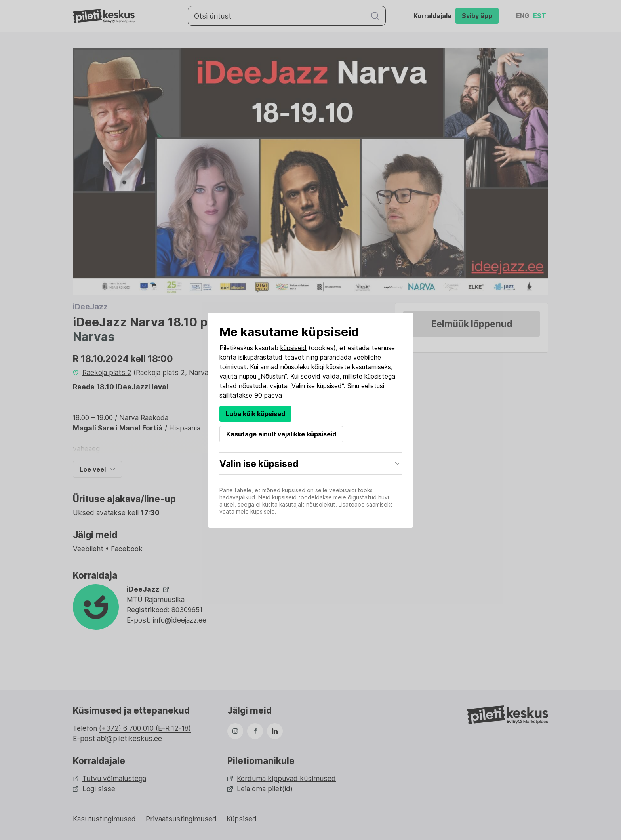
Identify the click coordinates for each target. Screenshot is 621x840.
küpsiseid (293, 348)
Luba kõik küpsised (255, 414)
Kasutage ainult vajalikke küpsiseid (281, 434)
